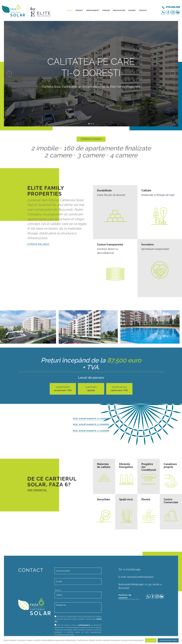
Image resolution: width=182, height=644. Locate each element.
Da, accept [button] (151, 640)
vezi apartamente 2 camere (91, 419)
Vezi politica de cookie (168, 640)
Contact (143, 10)
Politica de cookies (125, 596)
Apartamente (92, 10)
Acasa (70, 10)
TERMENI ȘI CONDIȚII (91, 139)
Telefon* (78, 594)
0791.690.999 (173, 7)
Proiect (79, 10)
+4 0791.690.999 (132, 569)
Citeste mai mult (38, 244)
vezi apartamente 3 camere (91, 424)
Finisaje (106, 10)
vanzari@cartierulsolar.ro (140, 577)
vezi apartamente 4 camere (91, 431)
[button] (9, 74)
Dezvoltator (119, 10)
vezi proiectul (37, 490)
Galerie (132, 10)
